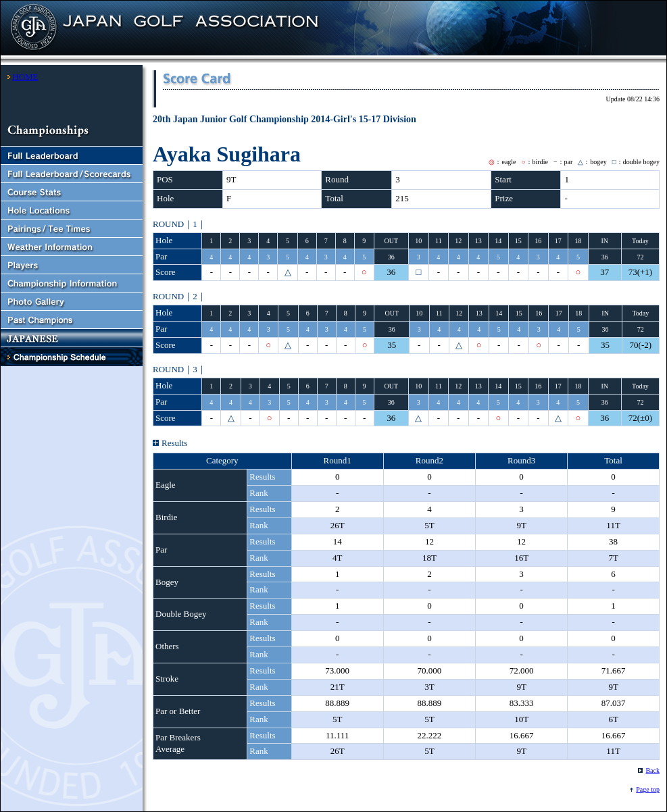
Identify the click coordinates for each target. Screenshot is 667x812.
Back (652, 770)
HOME (25, 77)
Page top (648, 789)
